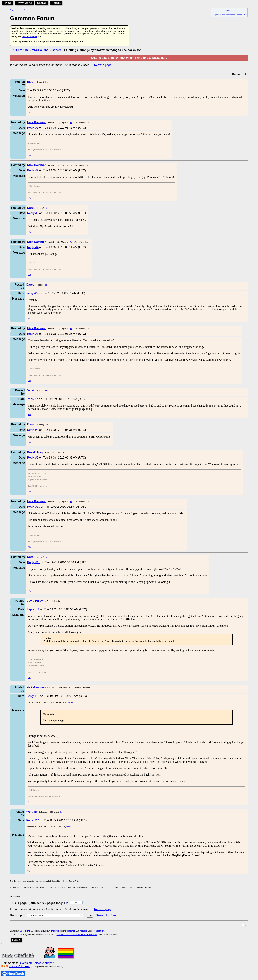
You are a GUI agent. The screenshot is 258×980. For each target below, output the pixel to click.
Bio (47, 82)
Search (42, 3)
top (245, 926)
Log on (229, 10)
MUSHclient (40, 50)
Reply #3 (33, 213)
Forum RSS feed (19, 966)
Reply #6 (33, 334)
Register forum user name (224, 15)
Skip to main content (17, 10)
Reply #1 (33, 128)
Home (8, 3)
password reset (29, 36)
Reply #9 (33, 458)
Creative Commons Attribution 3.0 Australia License (77, 935)
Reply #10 (34, 507)
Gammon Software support (37, 963)
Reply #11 (34, 562)
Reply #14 (33, 820)
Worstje (70, 827)
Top (30, 112)
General (57, 50)
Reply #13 (33, 696)
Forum (56, 3)
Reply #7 (32, 399)
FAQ (245, 15)
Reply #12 (33, 609)
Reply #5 (32, 293)
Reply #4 (33, 247)
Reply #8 (33, 430)
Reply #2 (33, 170)
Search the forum (107, 915)
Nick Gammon (72, 702)
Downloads (24, 3)
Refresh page (103, 65)
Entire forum (19, 50)
